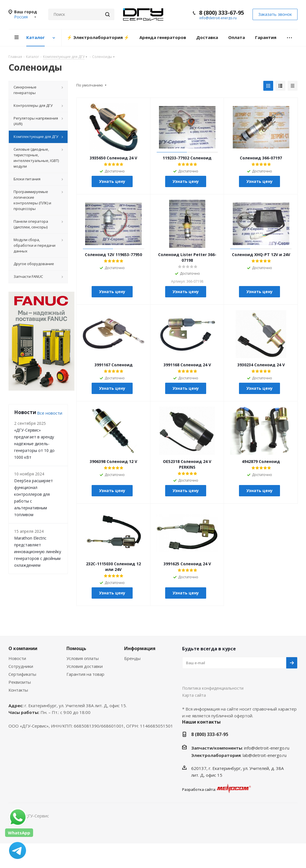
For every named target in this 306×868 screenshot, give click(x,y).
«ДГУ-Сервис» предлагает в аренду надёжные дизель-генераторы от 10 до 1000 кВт (34, 444)
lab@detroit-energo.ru (265, 755)
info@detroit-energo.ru (218, 18)
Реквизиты (20, 682)
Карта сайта (194, 695)
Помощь (76, 648)
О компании (23, 648)
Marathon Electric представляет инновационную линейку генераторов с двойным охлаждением (38, 552)
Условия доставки (85, 666)
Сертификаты (22, 674)
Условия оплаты (83, 658)
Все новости (50, 413)
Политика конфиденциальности (213, 688)
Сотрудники (21, 666)
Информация (140, 648)
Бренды (132, 658)
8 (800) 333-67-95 (222, 13)
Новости (17, 658)
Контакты (18, 690)
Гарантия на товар (85, 674)
